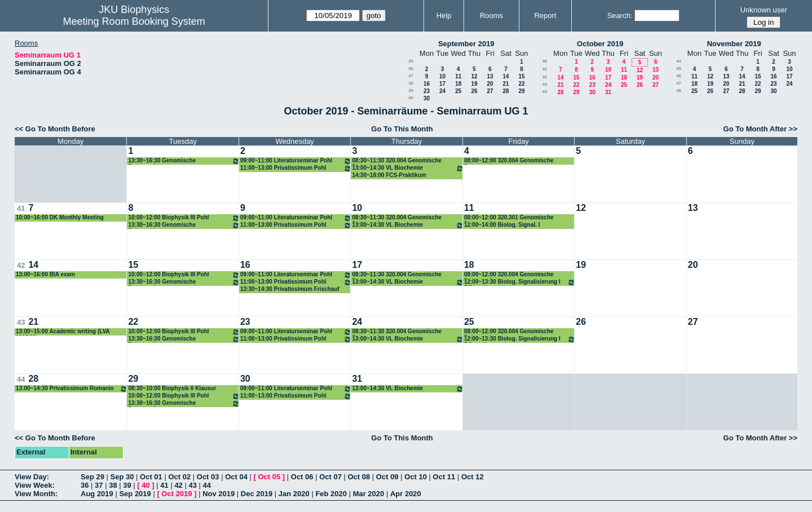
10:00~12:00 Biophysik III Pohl (184, 218)
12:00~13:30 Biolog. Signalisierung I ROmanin (520, 282)
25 (458, 91)
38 (411, 83)
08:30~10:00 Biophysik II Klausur (172, 388)
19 (474, 84)
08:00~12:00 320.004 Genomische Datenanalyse (509, 161)
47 (679, 83)
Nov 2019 (219, 494)
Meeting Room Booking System (134, 21)
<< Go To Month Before (55, 129)
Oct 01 (151, 477)
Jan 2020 (294, 494)
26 (474, 91)
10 (442, 76)
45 (679, 69)
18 (458, 84)
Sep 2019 (135, 494)
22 (521, 84)
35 (411, 61)
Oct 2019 (176, 494)
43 (545, 84)
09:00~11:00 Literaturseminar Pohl (296, 161)
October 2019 (600, 44)
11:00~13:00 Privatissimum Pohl (296, 168)
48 (679, 91)
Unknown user (764, 10)
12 (474, 76)
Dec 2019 (257, 494)
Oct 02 (179, 477)
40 (411, 98)
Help (444, 16)
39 (411, 91)
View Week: (35, 485)
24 (442, 91)
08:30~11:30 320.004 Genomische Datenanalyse (397, 161)
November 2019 (734, 44)
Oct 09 (387, 477)
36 (411, 69)
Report (545, 16)
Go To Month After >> (760, 129)
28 (506, 91)
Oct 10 (416, 477)
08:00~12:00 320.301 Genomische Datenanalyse (509, 218)
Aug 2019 (97, 494)
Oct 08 (359, 477)
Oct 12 (473, 477)
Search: (620, 16)
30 (427, 98)
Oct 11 (444, 477)
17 (442, 84)
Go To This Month (402, 129)
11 (458, 76)
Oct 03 (208, 477)
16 (427, 84)
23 (427, 91)
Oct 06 (302, 477)
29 (521, 91)
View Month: (36, 494)
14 (506, 76)
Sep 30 (122, 477)
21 (506, 84)
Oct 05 (269, 477)
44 (545, 92)
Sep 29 (92, 477)
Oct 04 (236, 477)
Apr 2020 (406, 494)
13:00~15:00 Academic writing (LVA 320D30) (63, 332)
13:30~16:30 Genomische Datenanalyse (184, 161)
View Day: (32, 477)
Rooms (491, 16)
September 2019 (466, 44)
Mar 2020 (369, 494)
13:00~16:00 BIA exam (45, 274)
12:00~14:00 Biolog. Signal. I (502, 225)
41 (545, 69)
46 (679, 76)
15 (521, 76)
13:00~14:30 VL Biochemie (407, 168)
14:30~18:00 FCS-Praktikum (389, 175)
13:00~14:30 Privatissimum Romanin (72, 389)
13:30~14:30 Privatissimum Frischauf (290, 289)
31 (608, 92)
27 (490, 91)
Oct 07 (330, 477)
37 (411, 76)
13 (490, 76)
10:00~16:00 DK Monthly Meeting (60, 217)
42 (545, 77)
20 (490, 84)
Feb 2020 (331, 494)
